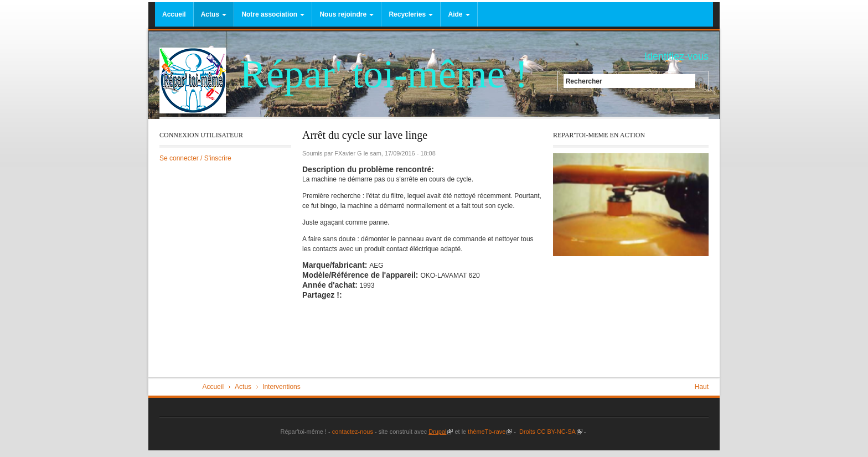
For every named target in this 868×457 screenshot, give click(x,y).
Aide (459, 14)
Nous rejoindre (347, 14)
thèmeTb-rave (490, 432)
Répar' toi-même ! (384, 74)
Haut (702, 387)
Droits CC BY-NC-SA (550, 432)
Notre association (273, 14)
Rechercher (584, 81)
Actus (214, 14)
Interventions (281, 387)
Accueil (174, 14)
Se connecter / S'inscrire (195, 158)
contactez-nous (352, 432)
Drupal (441, 432)
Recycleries (411, 14)
